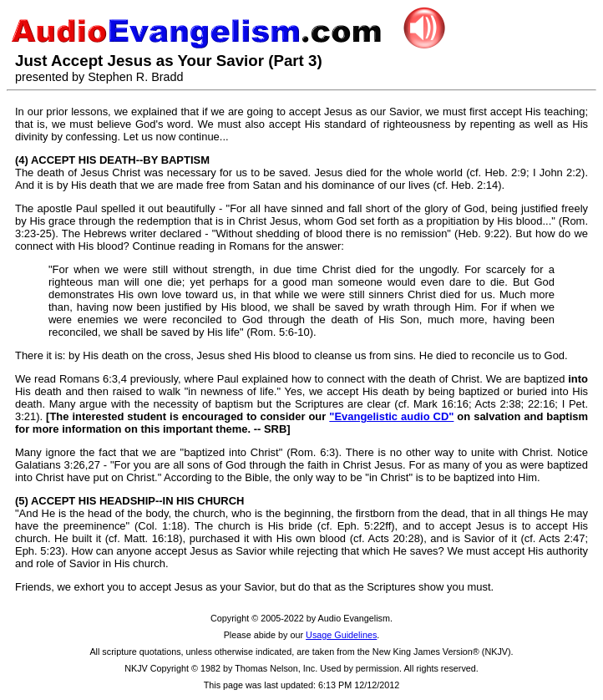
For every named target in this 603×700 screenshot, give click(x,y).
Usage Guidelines (341, 635)
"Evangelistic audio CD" (391, 416)
